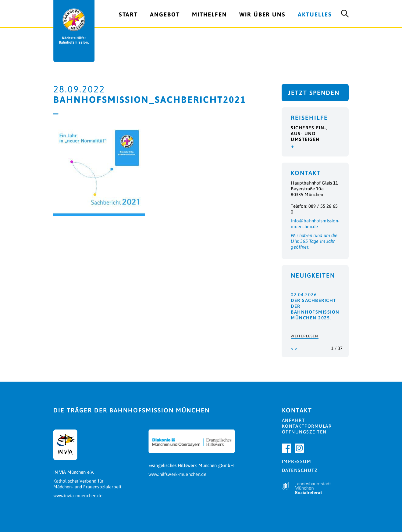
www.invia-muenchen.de (78, 496)
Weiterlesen (304, 336)
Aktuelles (315, 14)
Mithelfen (210, 14)
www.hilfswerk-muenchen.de (177, 474)
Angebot (165, 14)
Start (128, 14)
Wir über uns (262, 14)
